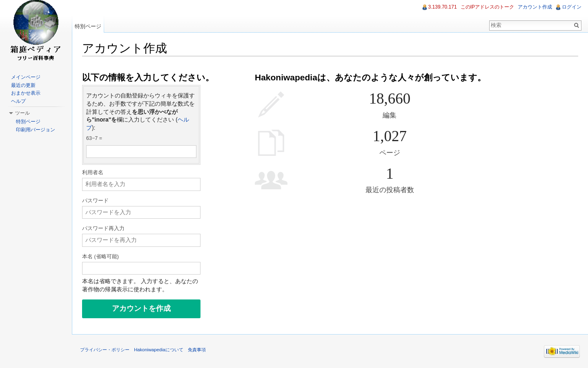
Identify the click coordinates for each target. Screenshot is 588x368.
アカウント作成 (535, 7)
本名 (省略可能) (100, 257)
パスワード (95, 201)
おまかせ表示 (26, 93)
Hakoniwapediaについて (159, 350)
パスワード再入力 (103, 228)
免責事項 (197, 350)
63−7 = (94, 138)
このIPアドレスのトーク (487, 7)
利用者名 (93, 173)
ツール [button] (22, 113)
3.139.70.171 (443, 7)
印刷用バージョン (36, 130)
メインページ (26, 77)
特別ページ (88, 26)
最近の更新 (23, 85)
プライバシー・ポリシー (105, 350)
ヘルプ (18, 101)
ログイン (572, 7)
